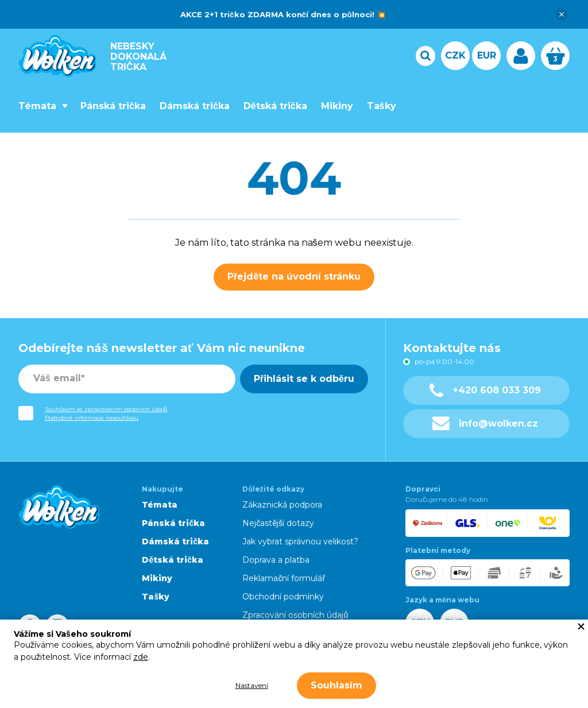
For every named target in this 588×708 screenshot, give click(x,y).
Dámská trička (195, 106)
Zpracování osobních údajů (295, 615)
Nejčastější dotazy (278, 523)
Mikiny (337, 106)
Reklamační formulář (284, 578)
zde (141, 657)
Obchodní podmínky (283, 597)
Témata (37, 106)
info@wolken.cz (486, 423)
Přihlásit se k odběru (304, 379)
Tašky (382, 106)
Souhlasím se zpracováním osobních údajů (106, 409)
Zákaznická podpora (282, 505)
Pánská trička (113, 106)
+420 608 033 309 (485, 390)
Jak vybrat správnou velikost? (300, 541)
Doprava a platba (276, 560)
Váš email (57, 378)
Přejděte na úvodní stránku (294, 276)
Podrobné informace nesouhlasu (92, 418)
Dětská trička (275, 106)
